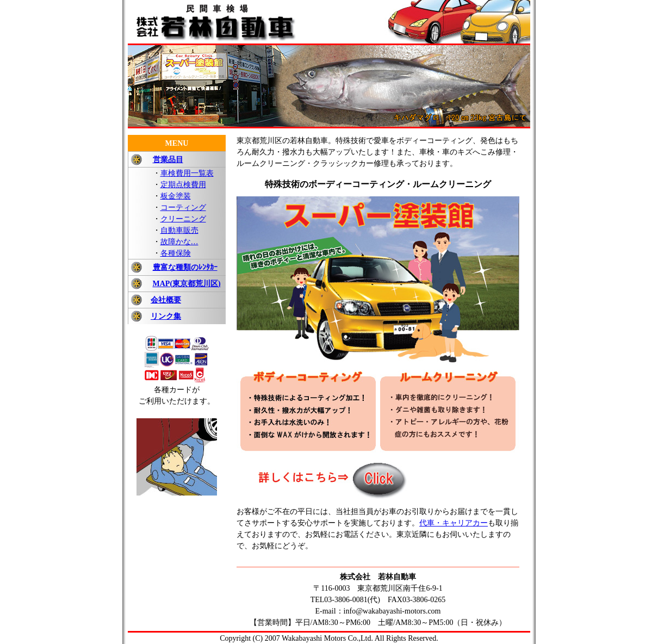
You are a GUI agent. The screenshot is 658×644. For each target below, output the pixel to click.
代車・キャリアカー (454, 523)
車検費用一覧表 (187, 173)
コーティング (183, 208)
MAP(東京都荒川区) (187, 284)
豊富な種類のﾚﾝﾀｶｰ (185, 267)
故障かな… (179, 242)
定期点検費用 (183, 185)
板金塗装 (176, 196)
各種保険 (176, 253)
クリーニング (183, 219)
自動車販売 (179, 230)
